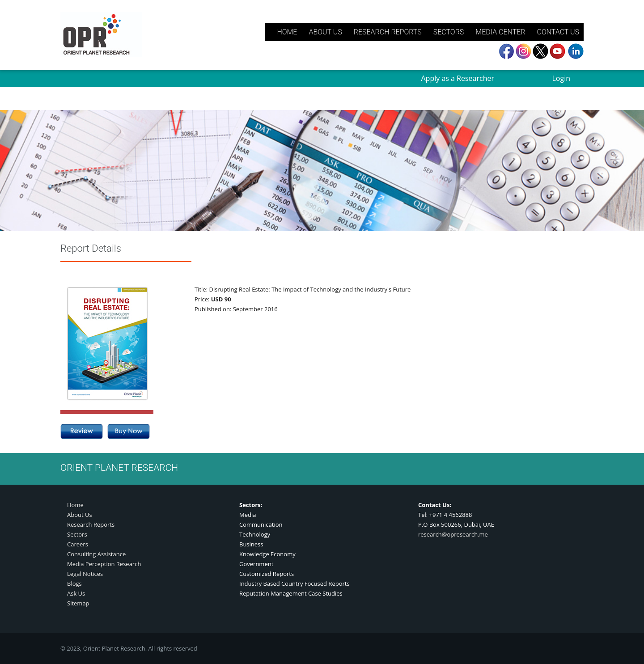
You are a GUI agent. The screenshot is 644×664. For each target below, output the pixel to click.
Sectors (77, 534)
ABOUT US (325, 32)
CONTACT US (558, 32)
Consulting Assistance (96, 554)
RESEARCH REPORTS (388, 32)
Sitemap (78, 603)
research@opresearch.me (453, 534)
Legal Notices (85, 574)
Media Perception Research (104, 564)
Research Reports (91, 524)
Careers (78, 544)
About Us (80, 515)
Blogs (74, 584)
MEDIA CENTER (500, 32)
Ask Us (76, 593)
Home (75, 505)
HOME (287, 32)
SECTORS (449, 32)
